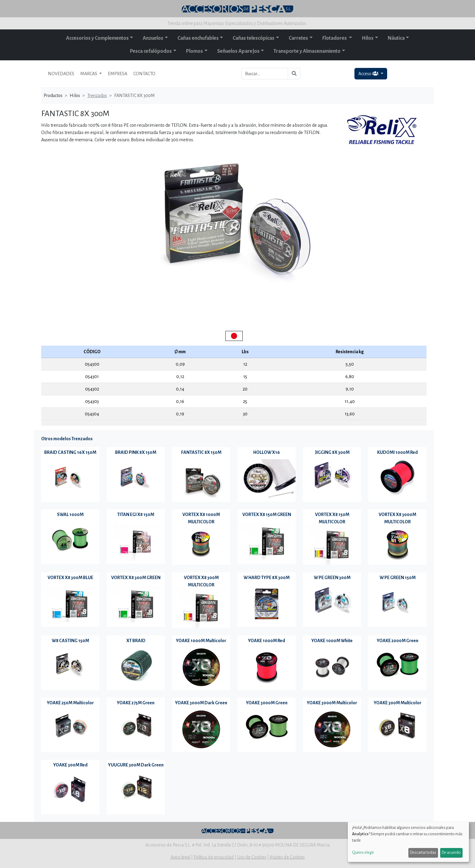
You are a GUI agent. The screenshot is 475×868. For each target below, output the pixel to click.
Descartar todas (423, 853)
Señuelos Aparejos (238, 51)
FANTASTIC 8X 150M (201, 452)
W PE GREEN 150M (398, 578)
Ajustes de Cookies (287, 857)
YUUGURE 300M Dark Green (136, 765)
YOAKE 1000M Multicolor (201, 641)
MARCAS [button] (89, 74)
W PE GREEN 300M (332, 578)
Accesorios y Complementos (97, 38)
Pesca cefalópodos (151, 51)
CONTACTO (144, 74)
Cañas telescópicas (254, 38)
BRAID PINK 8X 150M (136, 452)
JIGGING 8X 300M (332, 452)
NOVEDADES (61, 74)
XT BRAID (136, 641)
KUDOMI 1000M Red (397, 452)
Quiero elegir (363, 853)
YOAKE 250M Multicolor (70, 703)
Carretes (298, 38)
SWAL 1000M (70, 514)
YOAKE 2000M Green (398, 641)
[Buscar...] (265, 74)
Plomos (194, 51)
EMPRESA (118, 74)
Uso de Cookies (252, 857)
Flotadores (335, 38)
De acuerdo (451, 853)
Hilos (368, 38)
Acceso (369, 74)
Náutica (396, 38)
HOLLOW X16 (267, 452)
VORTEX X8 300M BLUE (70, 578)
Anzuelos (153, 38)
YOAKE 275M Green (136, 703)
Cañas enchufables (198, 38)
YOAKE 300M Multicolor (398, 703)
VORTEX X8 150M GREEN (267, 514)
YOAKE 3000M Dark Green (201, 703)
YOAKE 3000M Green (267, 703)
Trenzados (97, 96)
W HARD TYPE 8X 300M (267, 578)
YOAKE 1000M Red (267, 641)
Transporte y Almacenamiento (307, 51)
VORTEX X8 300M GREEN (136, 578)
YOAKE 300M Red (70, 765)
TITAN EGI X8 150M (136, 514)
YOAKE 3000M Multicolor (332, 703)
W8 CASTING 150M (70, 641)
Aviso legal (180, 857)
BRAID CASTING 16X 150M (70, 452)
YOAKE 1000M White (332, 641)
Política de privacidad (214, 857)
